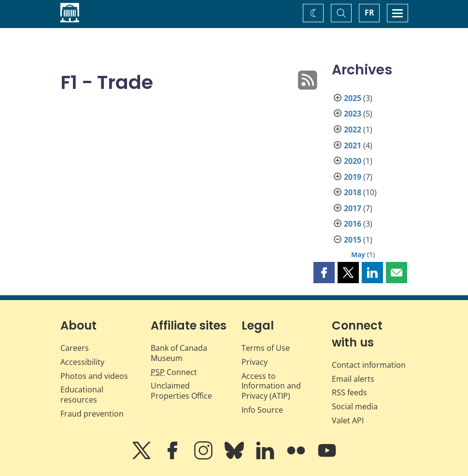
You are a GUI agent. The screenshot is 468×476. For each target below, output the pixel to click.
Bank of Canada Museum (179, 353)
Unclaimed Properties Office (181, 391)
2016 (353, 224)
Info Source (262, 410)
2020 (353, 161)
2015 (353, 240)
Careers (75, 348)
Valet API (348, 420)
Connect (174, 372)
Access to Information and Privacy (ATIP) (271, 386)
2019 (353, 177)
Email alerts (353, 379)
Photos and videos (94, 376)
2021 (353, 145)
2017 (353, 208)
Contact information (369, 365)
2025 (353, 98)
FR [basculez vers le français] (369, 13)
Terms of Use (266, 348)
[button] (324, 273)
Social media (355, 406)
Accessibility (82, 362)
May (358, 254)
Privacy (255, 362)
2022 (353, 130)
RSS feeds (349, 392)
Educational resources (82, 395)
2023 (353, 114)
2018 (353, 192)
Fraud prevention (92, 414)
